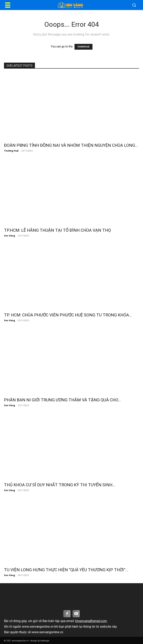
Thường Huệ (11, 151)
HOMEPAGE (83, 47)
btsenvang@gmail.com (91, 621)
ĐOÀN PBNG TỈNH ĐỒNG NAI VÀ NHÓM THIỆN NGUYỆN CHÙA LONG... (71, 145)
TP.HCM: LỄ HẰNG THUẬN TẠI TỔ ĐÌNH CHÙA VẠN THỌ (57, 230)
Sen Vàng (9, 236)
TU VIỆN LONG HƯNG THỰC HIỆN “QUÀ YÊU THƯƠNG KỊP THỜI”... (66, 570)
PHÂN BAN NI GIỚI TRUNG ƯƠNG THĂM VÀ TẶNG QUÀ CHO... (63, 400)
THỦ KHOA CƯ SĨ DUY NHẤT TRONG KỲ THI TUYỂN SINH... (60, 485)
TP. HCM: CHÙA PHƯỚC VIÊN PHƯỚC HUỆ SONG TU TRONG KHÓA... (68, 315)
